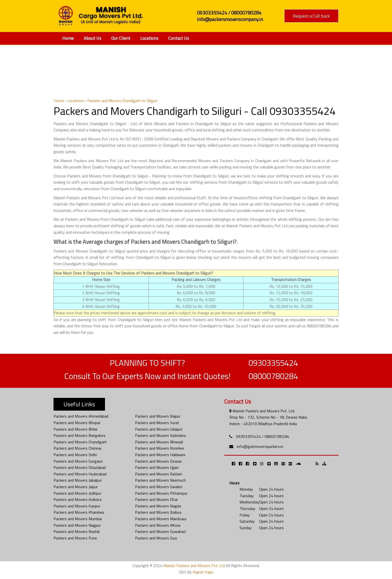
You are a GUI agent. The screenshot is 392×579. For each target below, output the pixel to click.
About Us (92, 38)
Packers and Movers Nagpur (77, 525)
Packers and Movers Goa (156, 538)
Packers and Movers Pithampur (161, 493)
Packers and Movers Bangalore (79, 435)
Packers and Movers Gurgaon (78, 461)
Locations (149, 38)
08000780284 (273, 376)
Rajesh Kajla (203, 572)
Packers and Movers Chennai (77, 448)
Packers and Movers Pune (75, 538)
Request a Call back (311, 16)
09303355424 (273, 363)
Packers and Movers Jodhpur (77, 493)
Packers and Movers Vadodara (160, 435)
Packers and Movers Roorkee (159, 448)
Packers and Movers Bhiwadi (159, 442)
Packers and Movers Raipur (158, 416)
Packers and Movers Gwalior (159, 487)
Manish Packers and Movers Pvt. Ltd (194, 565)
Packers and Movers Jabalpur (78, 480)
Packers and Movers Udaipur (159, 429)
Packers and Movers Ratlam (159, 474)
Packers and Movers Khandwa (79, 512)
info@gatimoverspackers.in (260, 446)
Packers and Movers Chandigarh (80, 442)
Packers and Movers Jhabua (158, 512)
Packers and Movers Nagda (158, 506)
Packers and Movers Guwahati (160, 531)
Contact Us (179, 38)
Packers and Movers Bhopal (77, 423)
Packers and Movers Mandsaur (161, 519)
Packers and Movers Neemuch (160, 480)
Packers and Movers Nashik (77, 531)
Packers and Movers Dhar (156, 499)
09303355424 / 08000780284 (263, 436)
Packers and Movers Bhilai (75, 429)
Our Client (121, 38)
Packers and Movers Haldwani (160, 455)
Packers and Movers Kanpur (77, 506)
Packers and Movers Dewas (158, 461)
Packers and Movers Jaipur (76, 487)
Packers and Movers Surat (157, 423)
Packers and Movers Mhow (158, 525)
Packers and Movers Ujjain (157, 467)
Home (68, 38)
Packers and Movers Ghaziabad (80, 467)
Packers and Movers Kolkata (77, 499)
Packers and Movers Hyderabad (80, 474)
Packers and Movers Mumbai (78, 519)
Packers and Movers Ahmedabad (81, 416)
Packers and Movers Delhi (75, 455)
